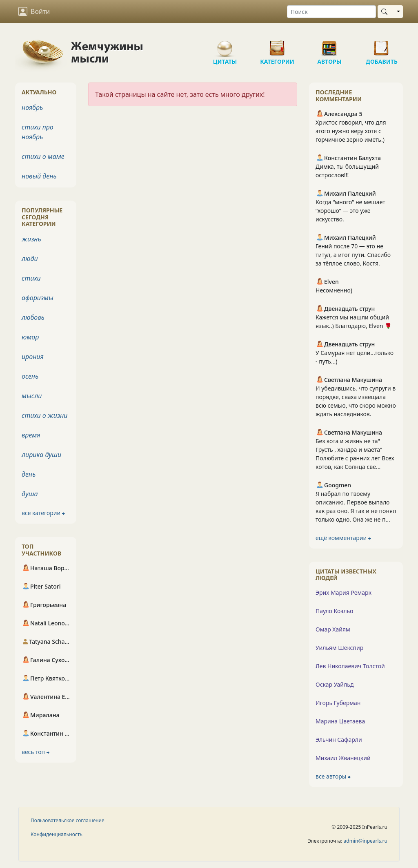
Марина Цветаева (340, 721)
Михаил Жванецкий (343, 758)
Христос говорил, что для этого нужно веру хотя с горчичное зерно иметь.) (351, 131)
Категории (277, 45)
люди (30, 259)
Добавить (382, 45)
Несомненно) (334, 290)
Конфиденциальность (57, 834)
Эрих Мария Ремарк (344, 592)
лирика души (41, 455)
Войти (34, 11)
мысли (32, 396)
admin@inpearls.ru (366, 841)
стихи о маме (43, 156)
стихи (31, 278)
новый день (39, 176)
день (29, 474)
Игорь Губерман (338, 703)
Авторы (329, 45)
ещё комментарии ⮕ (343, 538)
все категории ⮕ (43, 513)
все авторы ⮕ (333, 776)
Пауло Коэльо (334, 611)
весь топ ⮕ (36, 752)
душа (30, 494)
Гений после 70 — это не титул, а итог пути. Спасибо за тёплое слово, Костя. (353, 255)
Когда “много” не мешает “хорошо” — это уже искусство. (350, 211)
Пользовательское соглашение (68, 820)
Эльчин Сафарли (339, 740)
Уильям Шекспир (339, 648)
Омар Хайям (333, 629)
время (31, 435)
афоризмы (38, 298)
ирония (33, 357)
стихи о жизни (44, 415)
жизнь (31, 239)
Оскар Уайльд (335, 684)
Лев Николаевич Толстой (350, 666)
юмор (30, 337)
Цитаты (225, 45)
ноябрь (32, 107)
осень (30, 376)
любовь (33, 317)
